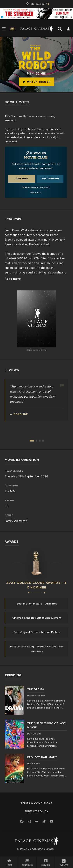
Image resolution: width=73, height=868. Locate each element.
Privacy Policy (37, 811)
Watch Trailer (36, 82)
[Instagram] (29, 822)
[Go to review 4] (43, 441)
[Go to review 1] (32, 441)
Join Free (21, 179)
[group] (37, 4)
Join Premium (50, 179)
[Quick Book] (12, 29)
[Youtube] (51, 822)
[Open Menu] (4, 29)
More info (36, 193)
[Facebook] (22, 822)
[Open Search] (60, 29)
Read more (13, 279)
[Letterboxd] (37, 821)
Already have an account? (36, 187)
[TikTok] (44, 821)
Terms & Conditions (36, 803)
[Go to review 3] (40, 441)
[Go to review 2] (37, 441)
